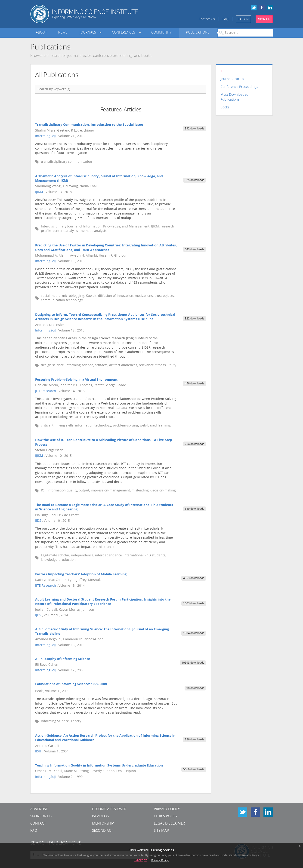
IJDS (38, 521)
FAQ (226, 19)
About (41, 33)
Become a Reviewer (109, 809)
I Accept (141, 860)
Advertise (39, 809)
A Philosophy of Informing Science (63, 659)
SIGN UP (264, 19)
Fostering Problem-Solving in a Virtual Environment (76, 380)
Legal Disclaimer (169, 824)
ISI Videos (100, 817)
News (63, 33)
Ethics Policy (166, 817)
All (222, 71)
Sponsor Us (41, 817)
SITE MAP (161, 831)
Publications (198, 33)
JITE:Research (46, 391)
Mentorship (103, 824)
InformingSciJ (45, 136)
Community (161, 33)
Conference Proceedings (239, 87)
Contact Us (207, 19)
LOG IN (243, 19)
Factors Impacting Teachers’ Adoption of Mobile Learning (81, 575)
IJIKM (39, 192)
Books (225, 108)
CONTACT (38, 824)
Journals (89, 33)
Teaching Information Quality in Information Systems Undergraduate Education (99, 766)
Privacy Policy (167, 809)
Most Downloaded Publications (234, 97)
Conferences (124, 33)
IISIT (38, 752)
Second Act (102, 831)
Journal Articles (232, 79)
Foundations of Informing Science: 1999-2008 (71, 684)
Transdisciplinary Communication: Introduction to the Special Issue (89, 125)
